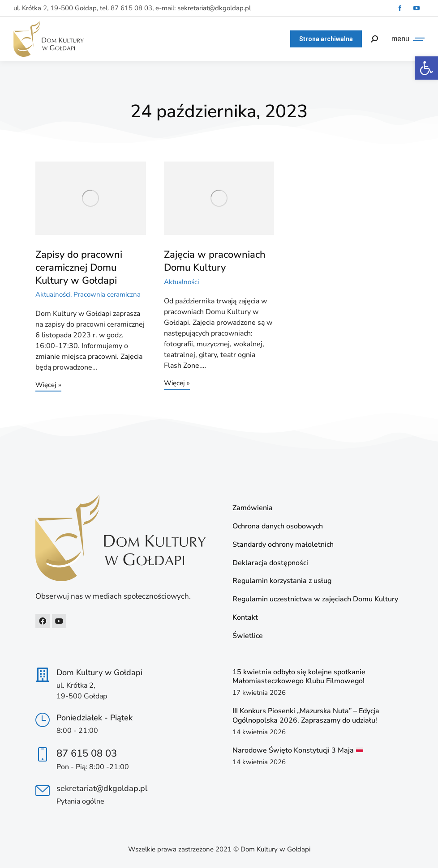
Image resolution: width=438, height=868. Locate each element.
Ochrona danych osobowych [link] (278, 526)
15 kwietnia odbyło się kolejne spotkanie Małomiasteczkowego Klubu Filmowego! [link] (299, 677)
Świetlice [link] (248, 636)
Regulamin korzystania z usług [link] (282, 581)
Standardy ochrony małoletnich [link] (283, 545)
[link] (426, 68)
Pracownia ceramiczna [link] (107, 294)
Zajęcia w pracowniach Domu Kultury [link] (215, 261)
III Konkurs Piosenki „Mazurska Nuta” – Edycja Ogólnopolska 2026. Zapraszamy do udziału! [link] (306, 716)
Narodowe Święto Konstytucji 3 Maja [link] (298, 750)
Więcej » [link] (48, 385)
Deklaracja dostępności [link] (270, 563)
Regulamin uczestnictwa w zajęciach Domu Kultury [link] (315, 599)
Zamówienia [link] (253, 508)
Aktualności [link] (53, 294)
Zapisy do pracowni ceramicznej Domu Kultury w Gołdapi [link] (79, 267)
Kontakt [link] (245, 618)
